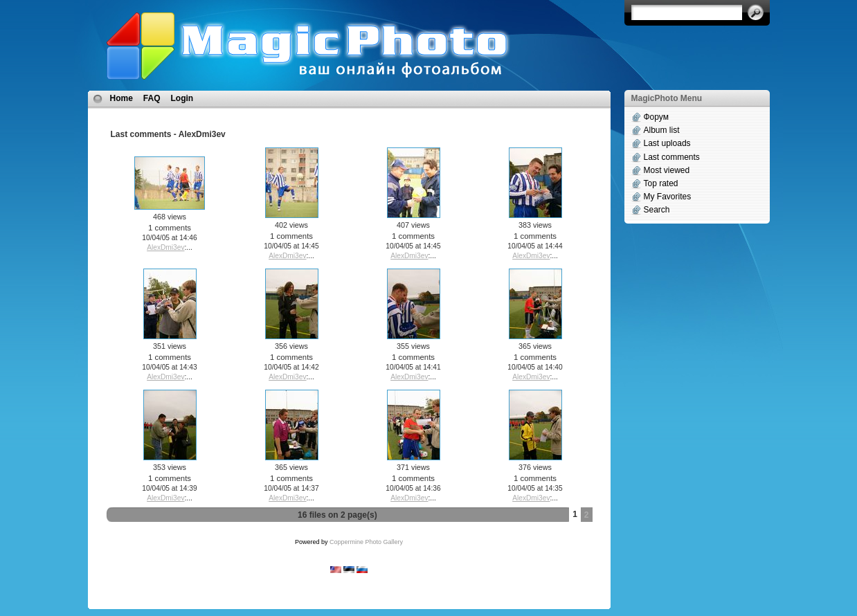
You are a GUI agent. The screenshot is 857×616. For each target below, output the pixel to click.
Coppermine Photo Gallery (366, 542)
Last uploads (667, 143)
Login (182, 98)
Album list (662, 130)
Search (657, 210)
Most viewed (667, 170)
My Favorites (668, 197)
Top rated (661, 183)
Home (121, 98)
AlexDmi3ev (165, 247)
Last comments (672, 157)
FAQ (152, 98)
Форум (656, 117)
